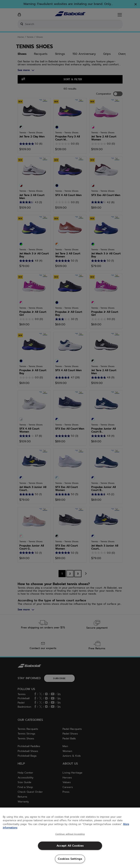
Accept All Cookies (70, 846)
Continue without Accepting (70, 834)
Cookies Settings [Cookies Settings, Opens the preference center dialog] (70, 859)
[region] (70, 838)
